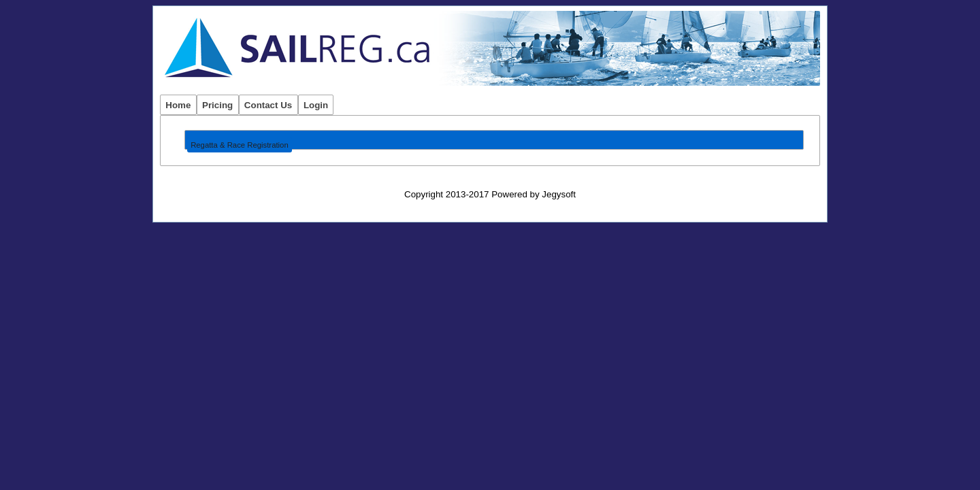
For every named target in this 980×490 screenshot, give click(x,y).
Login (316, 105)
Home (178, 105)
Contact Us (268, 105)
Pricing (217, 105)
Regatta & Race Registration (240, 145)
